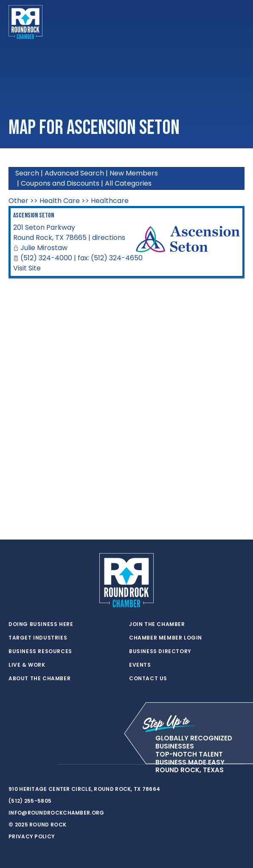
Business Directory (160, 651)
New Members (134, 173)
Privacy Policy (32, 836)
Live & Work (27, 665)
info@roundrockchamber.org (56, 813)
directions (109, 238)
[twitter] (13, 765)
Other (18, 201)
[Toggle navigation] (238, 22)
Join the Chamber (157, 624)
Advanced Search (74, 173)
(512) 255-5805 (30, 801)
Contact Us (148, 679)
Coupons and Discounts (60, 183)
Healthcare (110, 201)
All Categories (128, 183)
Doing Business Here (41, 624)
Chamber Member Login (166, 638)
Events (140, 665)
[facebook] (30, 765)
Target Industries (38, 638)
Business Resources (40, 651)
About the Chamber (39, 679)
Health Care (60, 201)
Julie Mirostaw (44, 248)
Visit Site (27, 268)
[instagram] (47, 765)
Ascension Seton (34, 216)
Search (27, 173)
